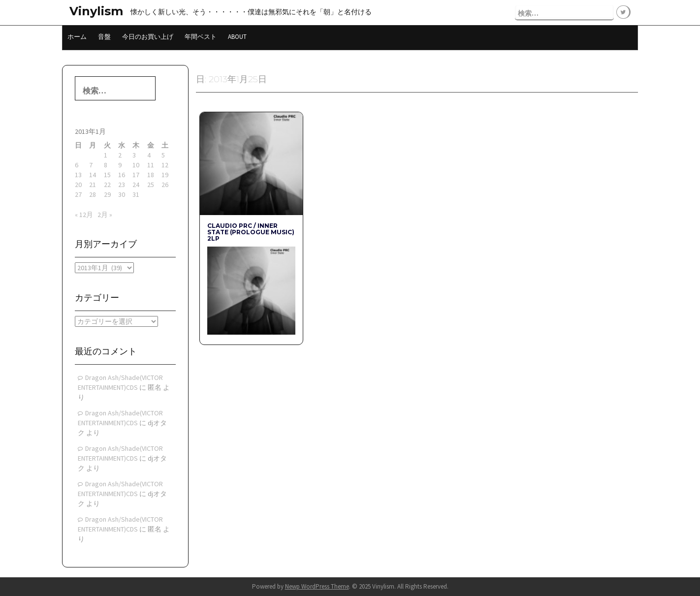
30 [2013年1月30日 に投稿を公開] (122, 194)
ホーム (77, 37)
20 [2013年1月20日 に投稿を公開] (78, 185)
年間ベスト (201, 37)
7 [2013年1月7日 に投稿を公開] (91, 165)
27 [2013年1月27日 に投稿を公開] (78, 194)
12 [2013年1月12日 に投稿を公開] (165, 165)
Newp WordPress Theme (317, 586)
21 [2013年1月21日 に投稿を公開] (93, 185)
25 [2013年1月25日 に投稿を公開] (151, 185)
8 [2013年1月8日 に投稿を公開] (106, 165)
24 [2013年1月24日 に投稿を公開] (136, 185)
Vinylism (96, 11)
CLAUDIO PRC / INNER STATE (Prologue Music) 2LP (251, 232)
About (237, 37)
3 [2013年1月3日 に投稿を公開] (134, 155)
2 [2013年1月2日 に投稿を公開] (120, 155)
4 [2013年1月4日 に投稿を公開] (149, 155)
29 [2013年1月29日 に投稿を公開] (107, 194)
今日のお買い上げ (148, 37)
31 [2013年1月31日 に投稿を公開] (136, 194)
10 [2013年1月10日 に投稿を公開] (136, 165)
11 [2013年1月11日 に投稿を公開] (151, 165)
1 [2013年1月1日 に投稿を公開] (106, 155)
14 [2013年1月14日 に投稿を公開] (93, 175)
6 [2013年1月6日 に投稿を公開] (77, 165)
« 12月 (84, 215)
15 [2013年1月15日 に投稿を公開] (107, 175)
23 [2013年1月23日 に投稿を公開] (122, 185)
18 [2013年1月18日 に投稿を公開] (151, 175)
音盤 (104, 37)
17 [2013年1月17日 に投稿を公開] (136, 175)
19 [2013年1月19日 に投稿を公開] (165, 175)
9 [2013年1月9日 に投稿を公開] (120, 165)
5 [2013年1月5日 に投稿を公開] (163, 155)
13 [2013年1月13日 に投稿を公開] (78, 175)
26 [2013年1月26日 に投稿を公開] (165, 185)
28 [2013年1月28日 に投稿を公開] (93, 194)
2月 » (105, 215)
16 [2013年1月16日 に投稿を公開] (122, 175)
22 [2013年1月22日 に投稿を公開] (107, 185)
